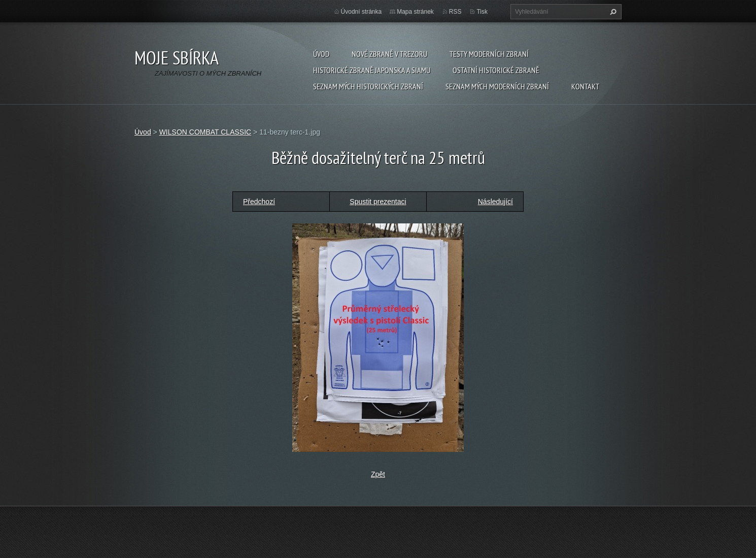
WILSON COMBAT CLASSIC (205, 132)
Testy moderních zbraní (489, 54)
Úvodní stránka (362, 12)
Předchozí (259, 202)
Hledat (612, 12)
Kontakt (585, 86)
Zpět (378, 474)
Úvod (321, 54)
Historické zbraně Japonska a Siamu (372, 70)
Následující (495, 202)
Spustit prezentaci (378, 202)
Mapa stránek (415, 12)
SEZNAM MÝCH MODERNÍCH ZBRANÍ (497, 86)
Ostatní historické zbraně (496, 70)
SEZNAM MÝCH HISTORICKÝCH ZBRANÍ (368, 86)
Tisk (482, 12)
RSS (455, 12)
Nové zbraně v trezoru (389, 54)
